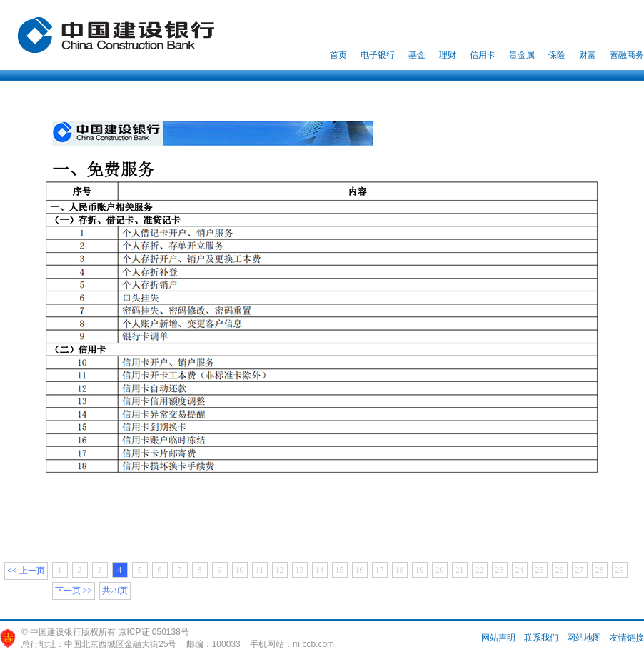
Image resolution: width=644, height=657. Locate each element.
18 (400, 570)
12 (280, 570)
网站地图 (584, 638)
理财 (448, 55)
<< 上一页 (26, 571)
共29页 (115, 591)
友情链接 (627, 638)
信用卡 (483, 55)
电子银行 (378, 55)
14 (320, 570)
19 (420, 570)
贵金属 (522, 55)
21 (460, 570)
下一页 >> (74, 591)
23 (500, 570)
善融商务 (627, 55)
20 (440, 570)
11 (260, 570)
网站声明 (498, 638)
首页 (338, 55)
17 (380, 570)
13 (300, 570)
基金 (417, 55)
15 (340, 570)
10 (240, 570)
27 (580, 570)
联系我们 (541, 638)
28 (600, 570)
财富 (588, 55)
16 (360, 570)
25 (540, 570)
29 (620, 570)
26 (560, 570)
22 (480, 570)
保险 (557, 55)
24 (520, 570)
